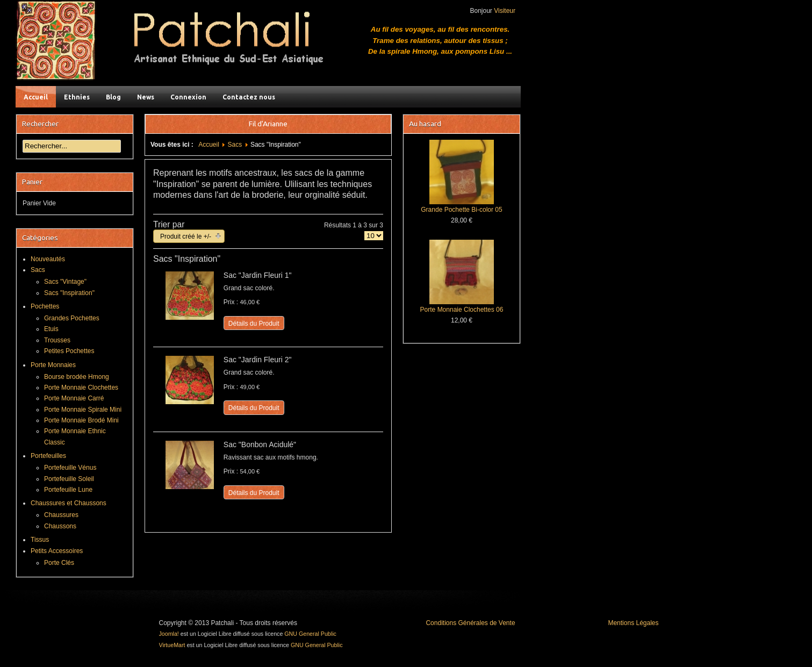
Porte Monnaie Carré (74, 398)
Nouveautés (48, 259)
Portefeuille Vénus (70, 468)
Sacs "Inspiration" (69, 293)
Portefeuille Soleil (69, 479)
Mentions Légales (633, 623)
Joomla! (169, 634)
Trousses (57, 340)
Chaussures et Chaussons (69, 503)
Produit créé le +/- (186, 236)
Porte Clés (59, 563)
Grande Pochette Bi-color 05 (461, 210)
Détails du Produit (254, 324)
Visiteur (505, 11)
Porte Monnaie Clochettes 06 (462, 310)
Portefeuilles (48, 456)
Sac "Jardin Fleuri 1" (258, 275)
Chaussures (61, 515)
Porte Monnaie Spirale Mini (83, 410)
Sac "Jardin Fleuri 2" (258, 360)
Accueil (209, 145)
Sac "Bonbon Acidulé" (260, 444)
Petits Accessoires (57, 551)
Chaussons (60, 526)
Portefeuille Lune (68, 490)
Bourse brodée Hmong (77, 377)
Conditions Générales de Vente (470, 623)
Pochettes (45, 306)
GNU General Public (310, 634)
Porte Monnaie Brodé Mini (81, 420)
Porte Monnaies (53, 365)
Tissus (40, 540)
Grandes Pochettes (72, 318)
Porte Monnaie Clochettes (81, 388)
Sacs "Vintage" (65, 282)
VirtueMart (172, 645)
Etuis (51, 329)
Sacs (235, 145)
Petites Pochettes (69, 351)
